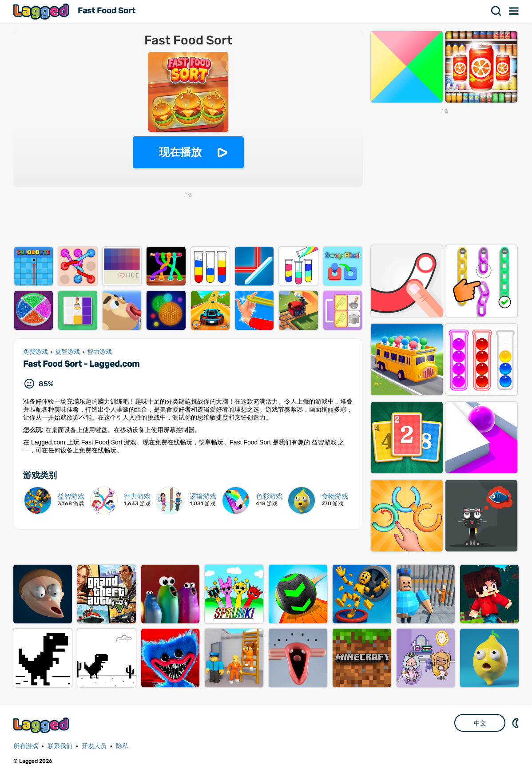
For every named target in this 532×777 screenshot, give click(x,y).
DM (516, 723)
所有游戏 (26, 746)
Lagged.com (42, 725)
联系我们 (60, 746)
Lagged (42, 11)
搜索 (496, 11)
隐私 (122, 746)
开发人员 (94, 746)
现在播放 (180, 152)
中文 (480, 723)
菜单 (514, 11)
